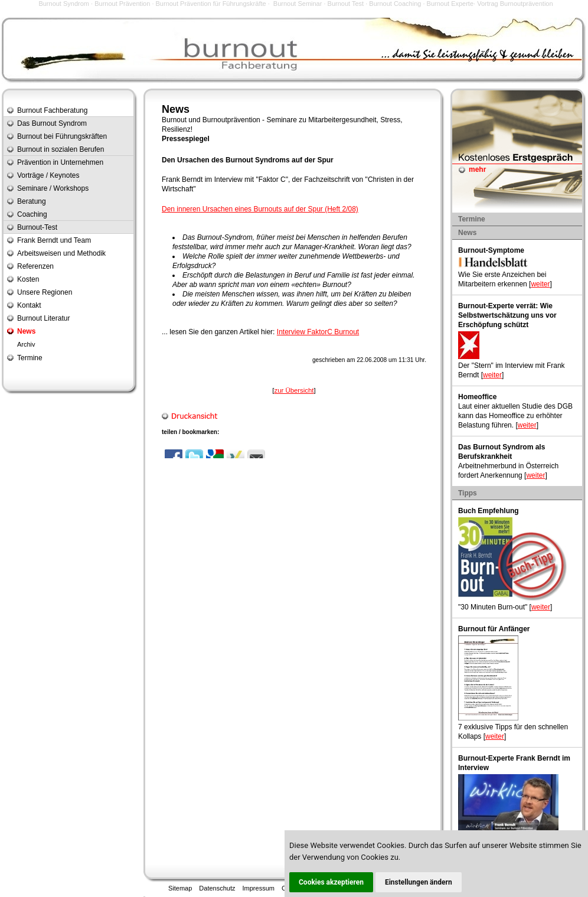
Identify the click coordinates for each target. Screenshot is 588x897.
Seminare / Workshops (53, 188)
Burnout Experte (450, 4)
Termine (30, 358)
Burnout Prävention (122, 4)
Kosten (28, 279)
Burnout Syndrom (64, 4)
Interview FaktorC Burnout (318, 332)
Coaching (32, 214)
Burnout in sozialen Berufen (61, 149)
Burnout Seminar (298, 4)
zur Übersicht (294, 390)
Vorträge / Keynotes (48, 175)
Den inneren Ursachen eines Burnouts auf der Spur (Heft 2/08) (260, 209)
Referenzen (35, 266)
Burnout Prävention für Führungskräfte (211, 4)
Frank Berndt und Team (54, 240)
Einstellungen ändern (419, 882)
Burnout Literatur (43, 318)
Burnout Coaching (395, 4)
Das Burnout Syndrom (52, 123)
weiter (540, 284)
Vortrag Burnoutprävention (515, 4)
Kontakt (29, 305)
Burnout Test (346, 4)
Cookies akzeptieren (331, 882)
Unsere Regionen (45, 292)
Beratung (32, 201)
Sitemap (180, 888)
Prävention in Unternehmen (60, 162)
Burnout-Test (37, 227)
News (26, 331)
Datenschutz (217, 888)
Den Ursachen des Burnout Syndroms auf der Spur (248, 160)
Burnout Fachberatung (52, 110)
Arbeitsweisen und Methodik (61, 253)
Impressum (259, 888)
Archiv (26, 344)
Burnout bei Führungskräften (62, 136)
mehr (477, 169)
